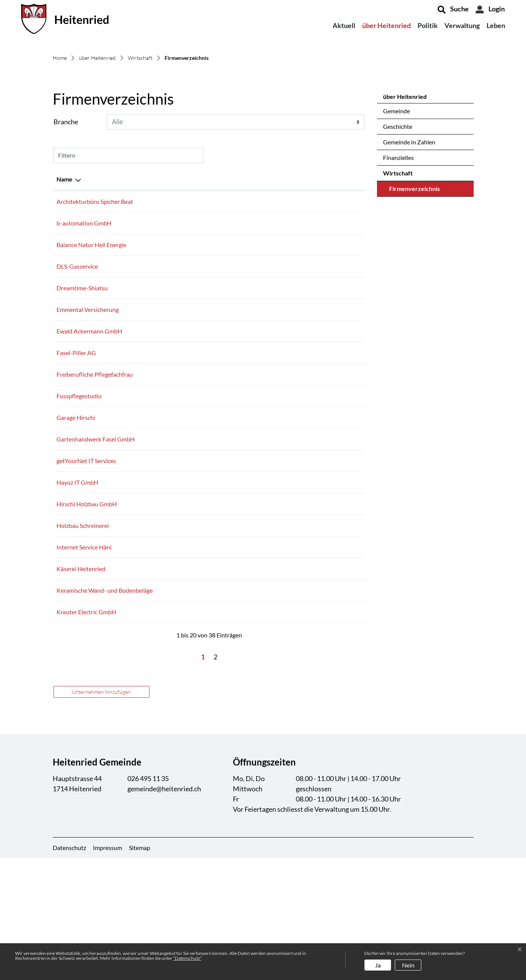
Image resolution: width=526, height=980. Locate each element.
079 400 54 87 (253, 401)
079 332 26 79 (253, 379)
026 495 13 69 (253, 712)
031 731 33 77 (253, 734)
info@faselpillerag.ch (312, 466)
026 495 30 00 (253, 660)
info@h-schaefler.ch (311, 712)
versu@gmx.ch (304, 358)
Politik (428, 25)
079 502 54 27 (253, 595)
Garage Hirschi (76, 530)
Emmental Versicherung (88, 422)
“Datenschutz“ (187, 958)
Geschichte (398, 239)
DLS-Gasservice (77, 379)
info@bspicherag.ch (311, 314)
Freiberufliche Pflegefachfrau (95, 487)
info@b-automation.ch (315, 336)
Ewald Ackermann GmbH (89, 444)
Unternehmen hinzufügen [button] (101, 814)
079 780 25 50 (253, 487)
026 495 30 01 (253, 336)
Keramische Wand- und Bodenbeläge (105, 712)
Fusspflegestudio (79, 509)
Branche (66, 235)
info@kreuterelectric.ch (316, 734)
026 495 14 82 (253, 617)
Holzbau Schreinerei (83, 638)
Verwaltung (462, 25)
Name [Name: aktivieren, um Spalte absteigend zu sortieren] (64, 292)
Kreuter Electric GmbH (86, 734)
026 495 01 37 (253, 422)
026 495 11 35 (148, 900)
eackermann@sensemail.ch (320, 444)
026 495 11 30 (253, 682)
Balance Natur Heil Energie (91, 358)
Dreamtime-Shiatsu (82, 401)
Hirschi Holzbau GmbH (87, 617)
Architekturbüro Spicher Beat (95, 314)
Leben (496, 25)
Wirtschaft (398, 286)
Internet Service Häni (84, 660)
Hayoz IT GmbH (77, 595)
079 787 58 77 (253, 444)
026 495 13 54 (253, 509)
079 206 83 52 (253, 638)
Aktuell (344, 25)
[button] (453, 9)
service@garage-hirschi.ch (319, 530)
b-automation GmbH (84, 336)
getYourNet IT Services (86, 574)
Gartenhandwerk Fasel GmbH (96, 552)
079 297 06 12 (253, 552)
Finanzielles (398, 270)
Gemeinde (396, 224)
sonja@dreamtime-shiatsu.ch (323, 401)
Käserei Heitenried (81, 682)
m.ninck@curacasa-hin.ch (318, 487)
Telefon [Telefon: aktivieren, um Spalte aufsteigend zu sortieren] (244, 292)
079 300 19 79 (253, 530)
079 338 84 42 (253, 358)
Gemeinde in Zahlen (409, 255)
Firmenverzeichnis (414, 304)
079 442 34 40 (253, 466)
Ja (378, 965)
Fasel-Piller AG (76, 466)
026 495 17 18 (253, 314)
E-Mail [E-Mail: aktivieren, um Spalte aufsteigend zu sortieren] (294, 292)
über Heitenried (386, 25)
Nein (408, 965)
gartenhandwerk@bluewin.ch (323, 552)
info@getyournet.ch (311, 574)
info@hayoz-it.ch (307, 595)
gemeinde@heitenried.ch (164, 911)
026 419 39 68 (253, 574)
